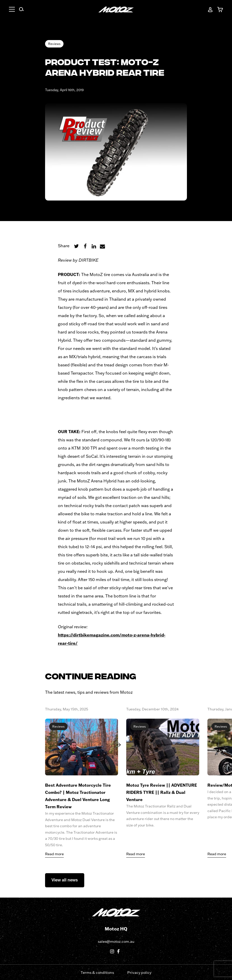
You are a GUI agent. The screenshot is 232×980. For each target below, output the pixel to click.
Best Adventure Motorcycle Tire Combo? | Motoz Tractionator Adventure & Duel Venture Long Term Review (78, 796)
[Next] (121, 745)
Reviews (54, 44)
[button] (15, 10)
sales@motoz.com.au (116, 941)
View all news (65, 880)
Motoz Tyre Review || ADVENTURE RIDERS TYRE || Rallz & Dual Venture (162, 792)
